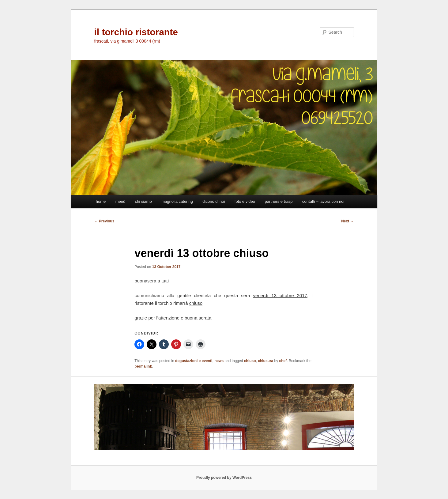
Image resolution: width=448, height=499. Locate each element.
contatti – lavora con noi (323, 201)
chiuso (250, 361)
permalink (143, 366)
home (101, 201)
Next (347, 221)
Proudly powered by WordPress (224, 478)
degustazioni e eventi (194, 361)
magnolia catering (177, 201)
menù (120, 201)
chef (283, 361)
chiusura (265, 361)
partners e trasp (279, 201)
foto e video (245, 201)
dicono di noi (214, 201)
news (219, 361)
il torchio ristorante (136, 32)
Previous (104, 221)
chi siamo (143, 201)
